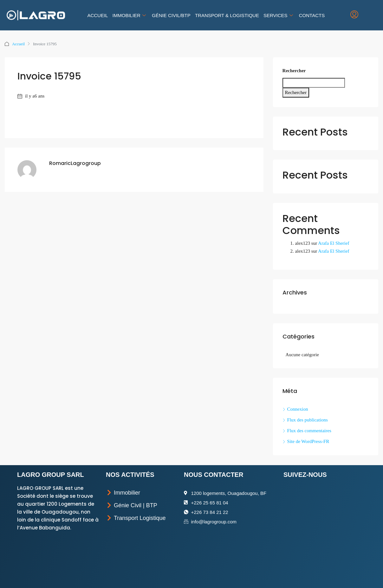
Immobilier (130, 15)
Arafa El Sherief (334, 243)
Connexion (298, 409)
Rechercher (294, 71)
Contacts (312, 15)
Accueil (98, 15)
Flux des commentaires (309, 431)
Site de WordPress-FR (308, 441)
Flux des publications (308, 420)
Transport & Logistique (227, 15)
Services (279, 15)
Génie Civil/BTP (171, 15)
